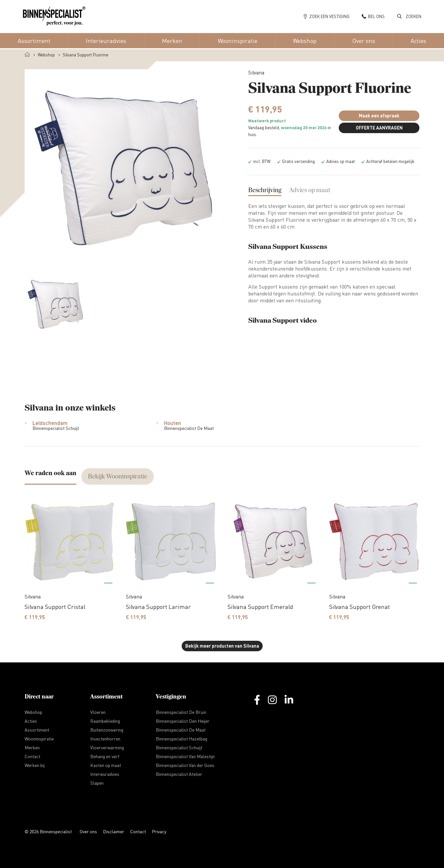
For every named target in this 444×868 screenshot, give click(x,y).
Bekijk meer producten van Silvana (222, 646)
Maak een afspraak (379, 116)
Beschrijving (265, 190)
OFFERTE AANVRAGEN (379, 128)
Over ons (88, 831)
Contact (138, 831)
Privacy (159, 831)
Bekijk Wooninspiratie (118, 476)
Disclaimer (114, 831)
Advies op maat (310, 190)
